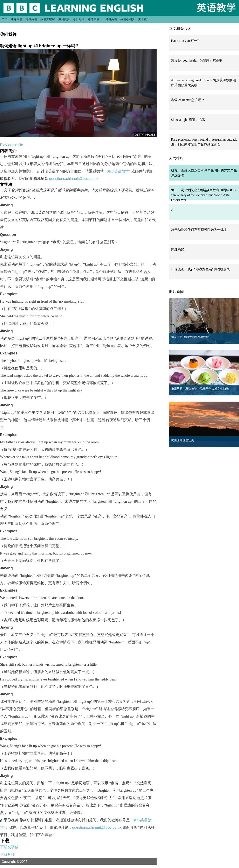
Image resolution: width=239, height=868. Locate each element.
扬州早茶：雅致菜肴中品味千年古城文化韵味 (200, 389)
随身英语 (16, 19)
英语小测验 (128, 19)
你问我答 (64, 19)
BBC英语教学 (118, 171)
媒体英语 (94, 19)
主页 (5, 19)
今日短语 (79, 19)
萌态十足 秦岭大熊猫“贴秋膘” (190, 337)
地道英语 (31, 19)
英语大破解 (48, 19)
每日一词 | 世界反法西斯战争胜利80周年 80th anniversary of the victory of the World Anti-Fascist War (204, 195)
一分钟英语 (110, 19)
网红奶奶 (178, 249)
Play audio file (12, 145)
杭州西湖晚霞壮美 (183, 440)
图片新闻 (176, 292)
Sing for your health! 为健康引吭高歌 (197, 60)
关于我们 (144, 19)
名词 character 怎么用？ (188, 100)
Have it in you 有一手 (186, 41)
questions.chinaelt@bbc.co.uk (74, 179)
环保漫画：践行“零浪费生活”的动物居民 (200, 269)
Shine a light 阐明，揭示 (188, 120)
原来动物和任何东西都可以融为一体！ (199, 230)
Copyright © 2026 (19, 862)
